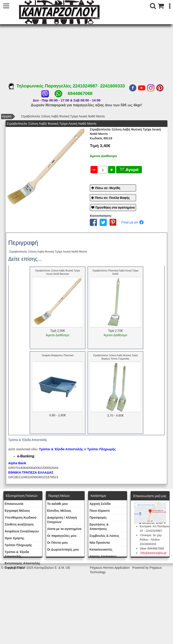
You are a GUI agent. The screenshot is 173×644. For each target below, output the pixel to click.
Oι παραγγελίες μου (62, 536)
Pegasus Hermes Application (110, 568)
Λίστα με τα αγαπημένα (64, 529)
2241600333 (112, 86)
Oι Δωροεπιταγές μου (63, 549)
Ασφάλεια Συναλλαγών (22, 531)
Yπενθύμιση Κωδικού (21, 518)
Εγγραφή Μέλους (17, 511)
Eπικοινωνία (14, 504)
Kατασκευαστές (101, 549)
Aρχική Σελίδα (100, 504)
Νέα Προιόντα (100, 543)
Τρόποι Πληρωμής (102, 449)
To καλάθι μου (57, 504)
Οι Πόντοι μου (57, 543)
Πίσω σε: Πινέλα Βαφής (112, 198)
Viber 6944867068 (152, 548)
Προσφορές (98, 518)
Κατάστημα (98, 496)
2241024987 (85, 86)
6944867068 (80, 93)
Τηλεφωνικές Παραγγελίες (41, 86)
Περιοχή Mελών (59, 496)
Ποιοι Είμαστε (100, 511)
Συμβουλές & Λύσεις (104, 536)
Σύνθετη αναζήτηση (19, 524)
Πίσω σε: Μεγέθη (108, 188)
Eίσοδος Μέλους (59, 511)
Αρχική (7, 116)
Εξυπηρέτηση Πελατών (22, 496)
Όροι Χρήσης (15, 538)
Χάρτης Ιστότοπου (103, 556)
